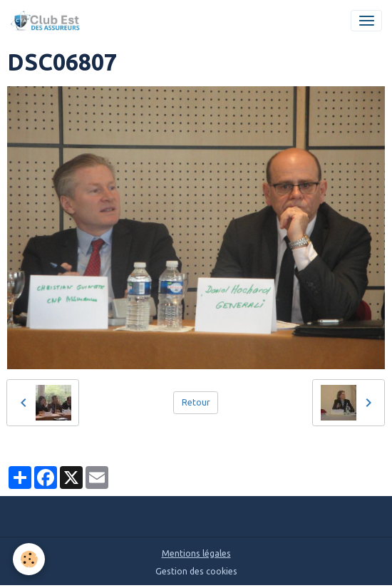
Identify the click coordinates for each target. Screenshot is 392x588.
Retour (196, 402)
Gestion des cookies (196, 571)
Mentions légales (196, 553)
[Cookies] (29, 559)
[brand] (48, 21)
